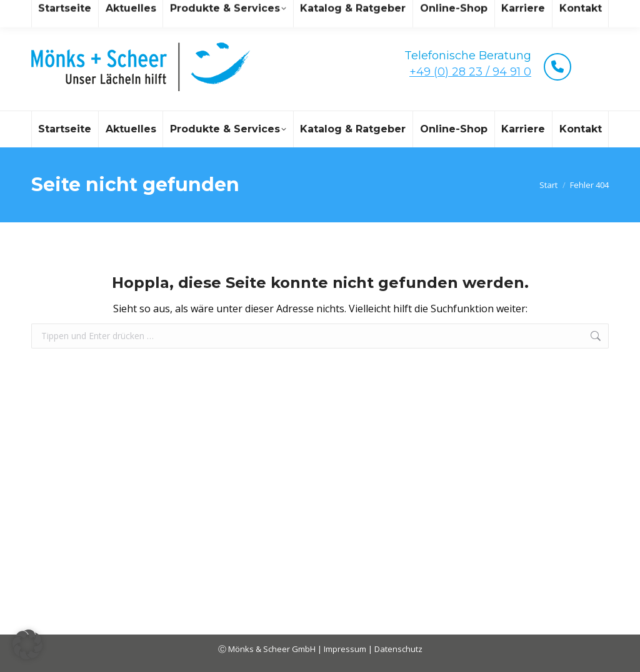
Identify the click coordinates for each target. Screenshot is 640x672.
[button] (27, 645)
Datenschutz (398, 649)
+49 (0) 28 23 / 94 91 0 (470, 72)
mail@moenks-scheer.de (142, 12)
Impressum (346, 649)
